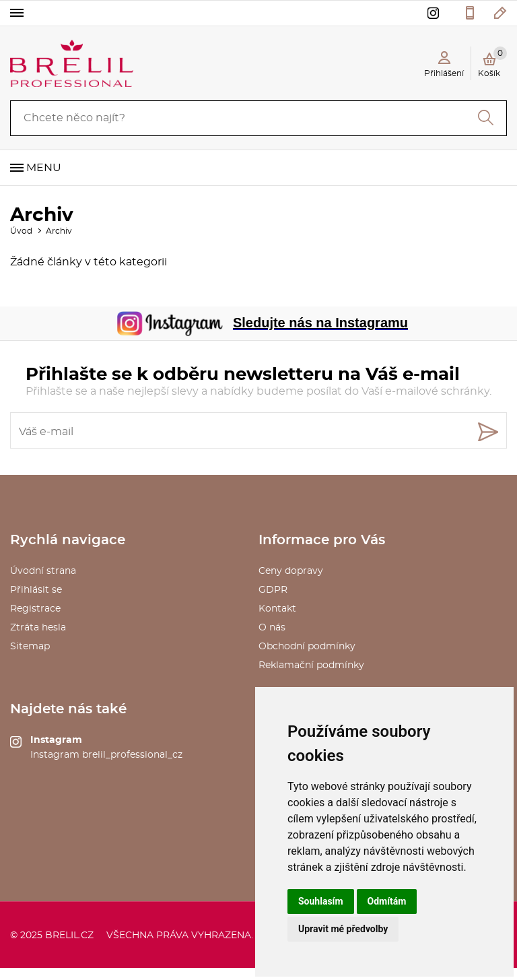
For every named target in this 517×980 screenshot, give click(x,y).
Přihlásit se (36, 590)
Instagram (56, 740)
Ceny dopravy (291, 571)
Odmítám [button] (387, 901)
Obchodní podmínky (307, 647)
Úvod (21, 231)
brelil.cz (69, 936)
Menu (44, 168)
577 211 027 (470, 13)
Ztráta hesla (38, 628)
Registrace (35, 609)
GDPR (273, 590)
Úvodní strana (43, 571)
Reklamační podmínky (311, 665)
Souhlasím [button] (321, 901)
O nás (272, 628)
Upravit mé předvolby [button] (343, 929)
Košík (492, 62)
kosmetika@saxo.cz (501, 13)
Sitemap (30, 647)
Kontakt (277, 609)
